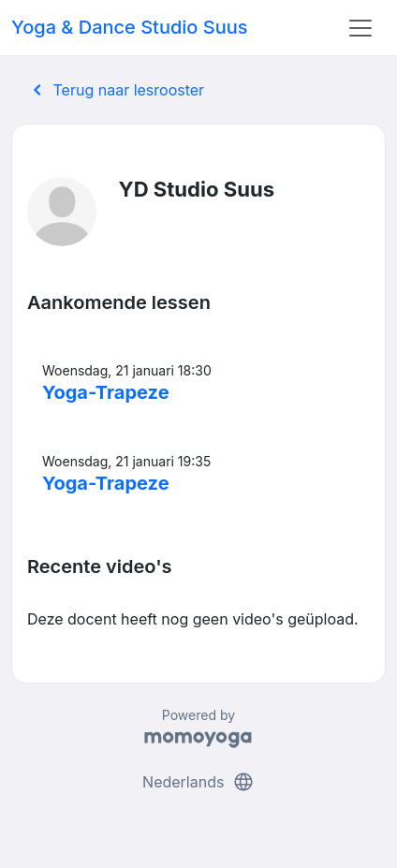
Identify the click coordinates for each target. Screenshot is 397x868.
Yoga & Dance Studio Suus (130, 27)
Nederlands (198, 782)
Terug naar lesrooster (115, 90)
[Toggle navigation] (360, 28)
